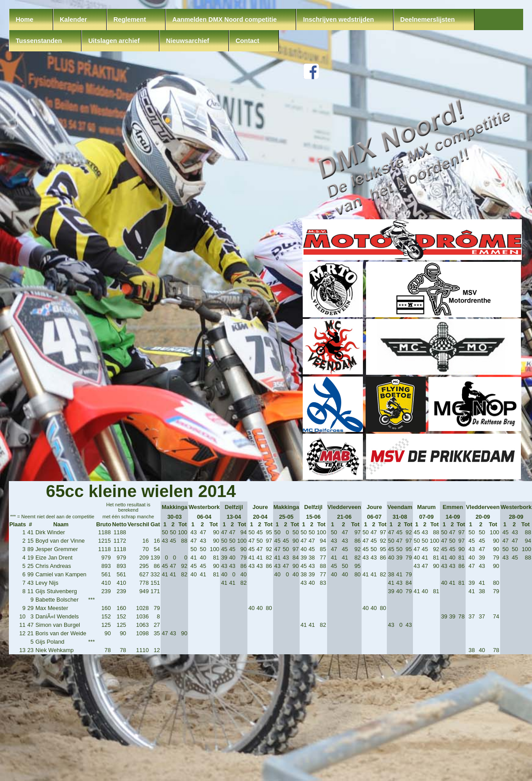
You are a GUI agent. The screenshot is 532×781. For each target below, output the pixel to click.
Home (24, 19)
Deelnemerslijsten (427, 19)
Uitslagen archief (114, 41)
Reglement (130, 19)
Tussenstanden (39, 41)
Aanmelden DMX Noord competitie (224, 19)
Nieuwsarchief (188, 41)
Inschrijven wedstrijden (339, 19)
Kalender (73, 19)
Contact (247, 41)
